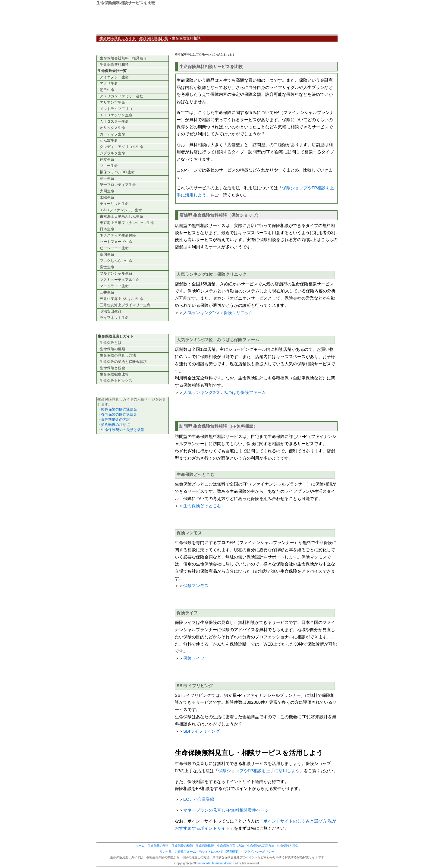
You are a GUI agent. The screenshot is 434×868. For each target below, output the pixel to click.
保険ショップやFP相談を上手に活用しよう (259, 771)
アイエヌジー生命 (114, 77)
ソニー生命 (109, 166)
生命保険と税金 (112, 368)
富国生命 (107, 254)
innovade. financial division (216, 863)
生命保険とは (111, 343)
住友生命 (107, 159)
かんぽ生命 (109, 140)
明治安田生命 (111, 311)
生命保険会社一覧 (112, 71)
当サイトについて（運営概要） (220, 852)
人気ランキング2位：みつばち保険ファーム (225, 392)
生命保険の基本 (158, 846)
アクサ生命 (109, 83)
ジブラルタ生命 (112, 153)
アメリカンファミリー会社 (121, 96)
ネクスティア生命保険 (118, 235)
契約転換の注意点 (115, 425)
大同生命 (107, 191)
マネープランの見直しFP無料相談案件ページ (226, 810)
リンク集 (166, 852)
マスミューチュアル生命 (120, 280)
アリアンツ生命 (112, 102)
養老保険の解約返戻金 (119, 414)
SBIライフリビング (201, 731)
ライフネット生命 (114, 318)
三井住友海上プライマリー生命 (125, 305)
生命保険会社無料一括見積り (123, 58)
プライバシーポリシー (259, 852)
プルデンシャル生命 (116, 273)
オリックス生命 (112, 128)
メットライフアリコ (116, 109)
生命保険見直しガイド (142, 22)
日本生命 (107, 229)
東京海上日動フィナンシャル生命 (127, 223)
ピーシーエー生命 (114, 248)
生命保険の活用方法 (261, 846)
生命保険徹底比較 (154, 38)
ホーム (140, 846)
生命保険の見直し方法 (118, 355)
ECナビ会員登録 (199, 799)
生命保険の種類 (112, 349)
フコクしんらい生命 (116, 261)
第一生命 (107, 178)
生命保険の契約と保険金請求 (123, 362)
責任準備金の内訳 (115, 420)
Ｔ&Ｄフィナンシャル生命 (121, 210)
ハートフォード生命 (116, 242)
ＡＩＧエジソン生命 (116, 115)
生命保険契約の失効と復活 (123, 430)
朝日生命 (107, 90)
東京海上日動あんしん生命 (121, 216)
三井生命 (107, 292)
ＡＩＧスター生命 (114, 121)
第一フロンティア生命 (118, 185)
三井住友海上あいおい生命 (121, 299)
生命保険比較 (205, 846)
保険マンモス (196, 586)
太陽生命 (107, 197)
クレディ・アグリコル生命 (121, 147)
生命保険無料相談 (114, 64)
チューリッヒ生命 (114, 204)
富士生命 (107, 267)
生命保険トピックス (116, 381)
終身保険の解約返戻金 (119, 409)
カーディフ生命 (112, 134)
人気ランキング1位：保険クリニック (218, 313)
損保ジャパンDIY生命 (117, 172)
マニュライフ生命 (114, 286)
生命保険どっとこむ (202, 506)
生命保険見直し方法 (231, 846)
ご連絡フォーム (185, 852)
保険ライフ (194, 658)
